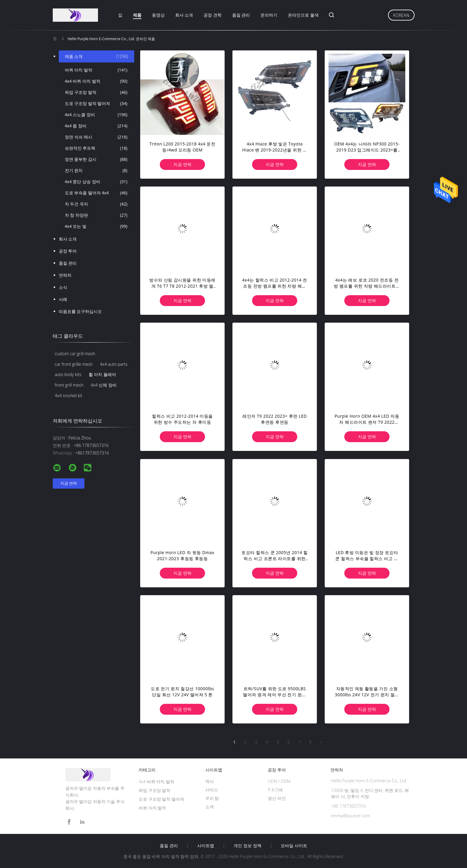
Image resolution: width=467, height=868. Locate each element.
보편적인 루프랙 (96, 148)
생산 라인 (277, 798)
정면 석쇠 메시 (96, 137)
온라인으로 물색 (303, 15)
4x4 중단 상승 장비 (96, 182)
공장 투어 (68, 251)
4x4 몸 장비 (96, 126)
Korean (401, 15)
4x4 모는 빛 (96, 226)
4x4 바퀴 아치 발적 (96, 81)
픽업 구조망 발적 (96, 92)
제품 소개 (96, 56)
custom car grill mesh (75, 354)
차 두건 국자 (96, 204)
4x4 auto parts (114, 364)
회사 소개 (184, 15)
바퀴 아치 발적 (96, 70)
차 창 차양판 (96, 215)
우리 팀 (212, 798)
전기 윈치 (96, 171)
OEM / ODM (279, 781)
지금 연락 (182, 164)
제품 (137, 15)
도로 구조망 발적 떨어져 (96, 104)
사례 (63, 299)
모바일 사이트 (294, 846)
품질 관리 (241, 15)
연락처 (65, 275)
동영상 (158, 15)
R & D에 (275, 790)
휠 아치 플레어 (102, 374)
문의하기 (269, 15)
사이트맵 (206, 846)
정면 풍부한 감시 (96, 159)
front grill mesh (69, 385)
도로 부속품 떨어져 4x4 (96, 193)
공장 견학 (213, 15)
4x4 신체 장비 (104, 385)
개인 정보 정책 (247, 846)
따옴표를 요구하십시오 (80, 311)
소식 (63, 287)
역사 (210, 781)
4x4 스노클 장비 (96, 115)
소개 (210, 807)
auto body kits (68, 374)
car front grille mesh (74, 364)
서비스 (212, 790)
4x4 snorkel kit (69, 396)
